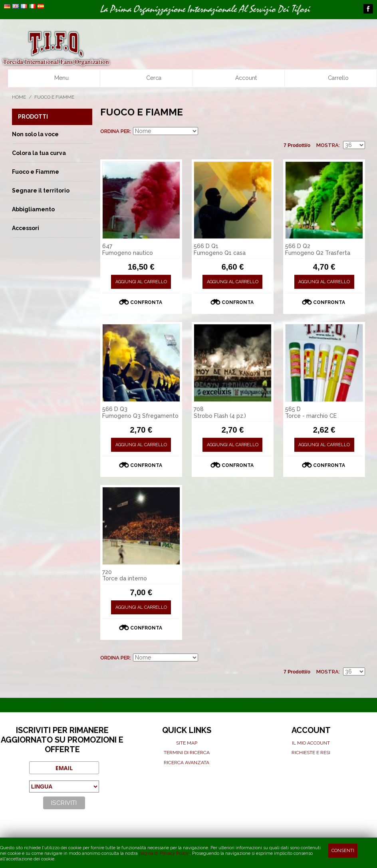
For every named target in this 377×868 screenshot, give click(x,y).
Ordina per (115, 131)
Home (19, 97)
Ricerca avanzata (187, 763)
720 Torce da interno (125, 575)
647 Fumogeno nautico (128, 249)
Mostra (327, 145)
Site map (187, 743)
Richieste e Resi (311, 753)
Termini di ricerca (187, 753)
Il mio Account (311, 743)
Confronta (146, 302)
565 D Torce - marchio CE (311, 412)
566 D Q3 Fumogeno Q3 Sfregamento (140, 412)
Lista (359, 131)
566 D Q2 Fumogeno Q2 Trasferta (318, 249)
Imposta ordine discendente (205, 131)
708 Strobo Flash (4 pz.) (220, 412)
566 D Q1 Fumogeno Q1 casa (220, 249)
